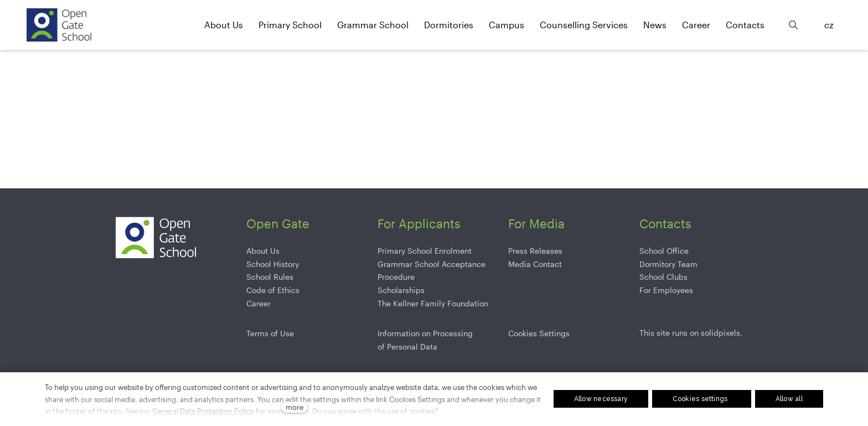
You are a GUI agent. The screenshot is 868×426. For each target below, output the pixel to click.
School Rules (270, 277)
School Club (662, 277)
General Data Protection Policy (203, 411)
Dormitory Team (668, 264)
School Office (664, 251)
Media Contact (535, 264)
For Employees (666, 290)
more (294, 407)
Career (259, 303)
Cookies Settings (539, 333)
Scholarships (401, 290)
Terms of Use (270, 333)
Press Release (533, 251)
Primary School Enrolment (425, 251)
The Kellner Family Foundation (433, 303)
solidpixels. (722, 333)
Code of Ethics (273, 290)
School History (273, 264)
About (257, 251)
